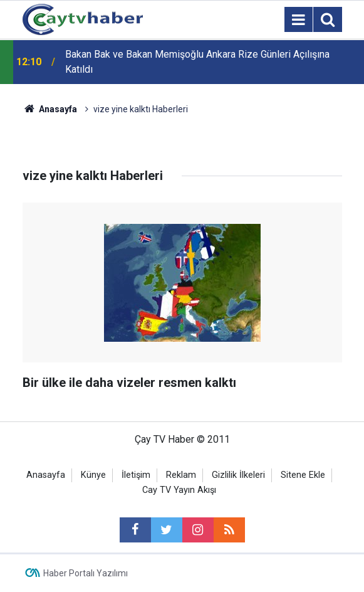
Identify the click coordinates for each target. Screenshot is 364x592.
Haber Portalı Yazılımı (86, 573)
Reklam (181, 475)
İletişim (136, 475)
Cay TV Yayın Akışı (179, 490)
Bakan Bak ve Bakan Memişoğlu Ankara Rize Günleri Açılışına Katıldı (197, 62)
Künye (93, 475)
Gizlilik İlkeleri (238, 475)
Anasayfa (46, 475)
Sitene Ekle (303, 475)
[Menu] (299, 20)
